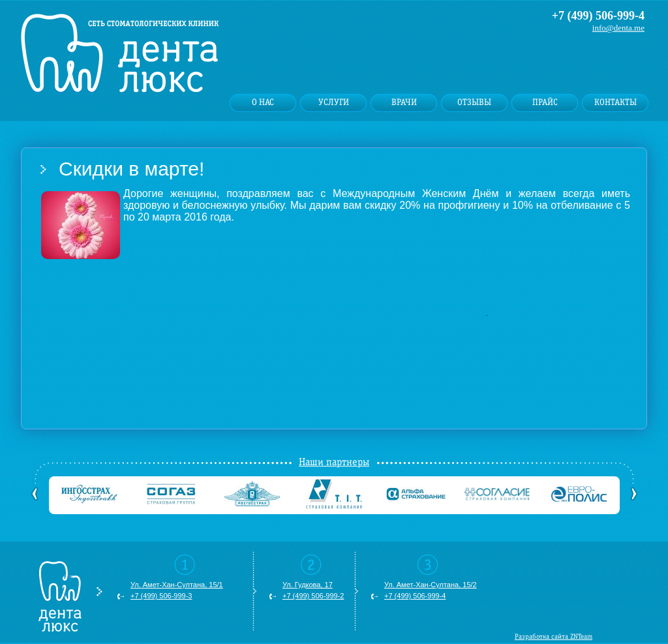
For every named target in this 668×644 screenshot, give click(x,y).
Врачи (404, 102)
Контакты (615, 102)
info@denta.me (618, 28)
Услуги (334, 102)
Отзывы (474, 102)
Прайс (545, 102)
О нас (263, 102)
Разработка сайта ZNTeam (554, 636)
